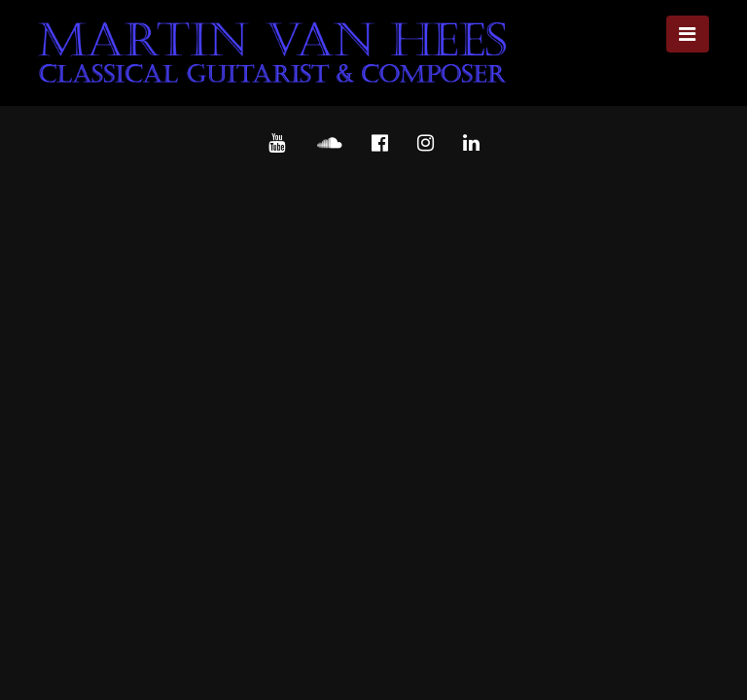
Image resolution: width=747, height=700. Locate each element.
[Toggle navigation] (688, 34)
